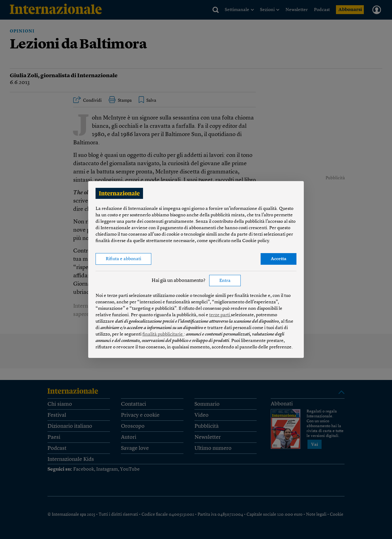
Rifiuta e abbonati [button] (123, 259)
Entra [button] (225, 281)
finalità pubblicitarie (163, 334)
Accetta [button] (279, 259)
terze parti (220, 315)
